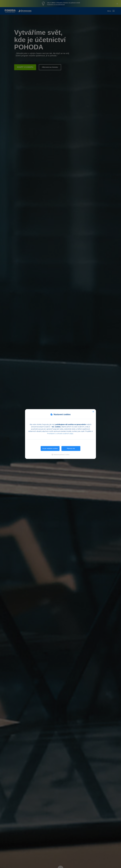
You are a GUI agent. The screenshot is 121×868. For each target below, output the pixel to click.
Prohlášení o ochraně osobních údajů (60, 434)
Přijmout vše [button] (71, 448)
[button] (61, 455)
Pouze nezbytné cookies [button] (50, 448)
